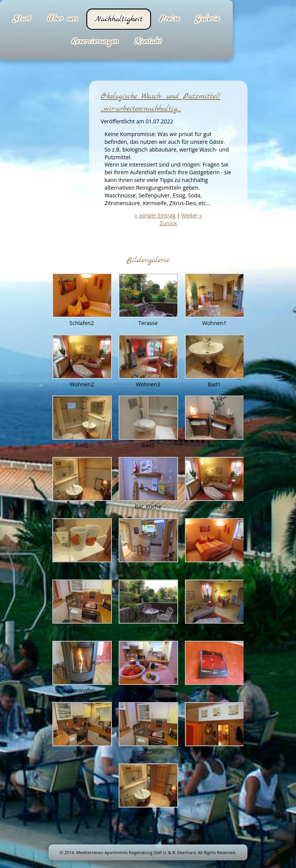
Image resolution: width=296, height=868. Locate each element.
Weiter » (191, 215)
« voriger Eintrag (155, 215)
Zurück (168, 223)
